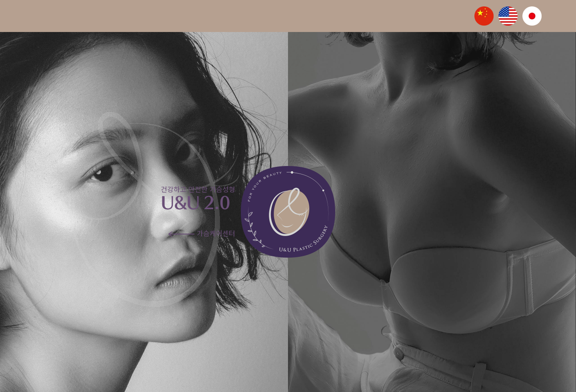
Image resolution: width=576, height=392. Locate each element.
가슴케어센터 (202, 233)
